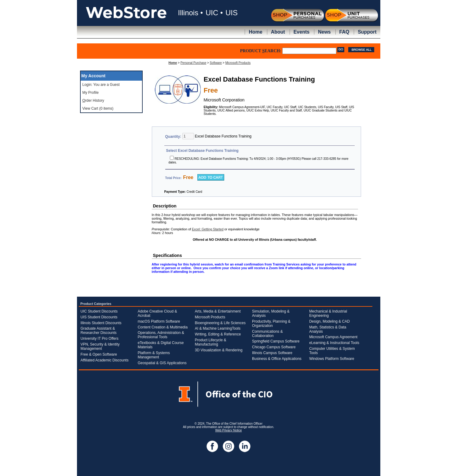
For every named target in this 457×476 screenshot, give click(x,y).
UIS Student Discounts (99, 317)
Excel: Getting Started (208, 229)
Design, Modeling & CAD (329, 321)
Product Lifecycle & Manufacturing (211, 342)
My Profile (91, 93)
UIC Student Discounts (99, 311)
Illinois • (191, 13)
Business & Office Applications (277, 359)
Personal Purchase (194, 63)
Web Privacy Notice (228, 430)
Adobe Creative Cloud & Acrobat (157, 313)
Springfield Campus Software (276, 341)
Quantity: (174, 137)
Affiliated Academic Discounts (105, 360)
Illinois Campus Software (272, 353)
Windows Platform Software (332, 359)
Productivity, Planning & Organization (271, 324)
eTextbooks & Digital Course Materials (161, 345)
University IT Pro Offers (100, 339)
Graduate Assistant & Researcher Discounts (99, 331)
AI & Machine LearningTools (218, 328)
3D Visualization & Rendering (219, 350)
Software (216, 63)
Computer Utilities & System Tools (332, 351)
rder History (93, 101)
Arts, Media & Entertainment (218, 311)
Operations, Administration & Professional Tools (161, 335)
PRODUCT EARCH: (261, 51)
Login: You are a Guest (101, 85)
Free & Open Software (99, 354)
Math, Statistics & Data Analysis (328, 329)
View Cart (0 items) (98, 108)
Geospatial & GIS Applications (162, 363)
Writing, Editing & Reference (218, 334)
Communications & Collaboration (267, 334)
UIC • (214, 13)
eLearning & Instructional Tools (334, 343)
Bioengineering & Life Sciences (220, 323)
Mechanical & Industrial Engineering (328, 313)
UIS (232, 13)
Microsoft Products (238, 63)
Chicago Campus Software (274, 347)
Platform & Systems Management (154, 355)
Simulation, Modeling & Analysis (271, 313)
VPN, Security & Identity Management (100, 346)
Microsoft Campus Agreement (333, 337)
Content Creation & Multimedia (163, 327)
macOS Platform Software (159, 321)
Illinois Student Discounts (101, 323)
